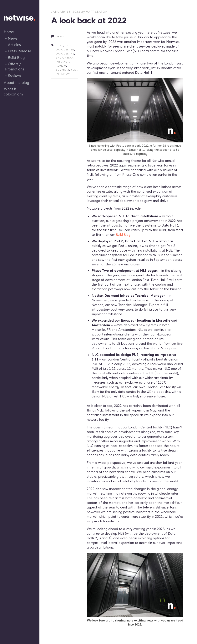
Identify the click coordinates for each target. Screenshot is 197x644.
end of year (65, 58)
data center (65, 50)
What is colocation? (14, 92)
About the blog (17, 83)
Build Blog (16, 58)
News (13, 38)
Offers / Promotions (15, 67)
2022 (59, 46)
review (61, 66)
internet (62, 62)
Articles (14, 45)
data (68, 46)
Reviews (15, 76)
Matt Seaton (97, 12)
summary (63, 70)
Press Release (20, 51)
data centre (65, 54)
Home (9, 32)
